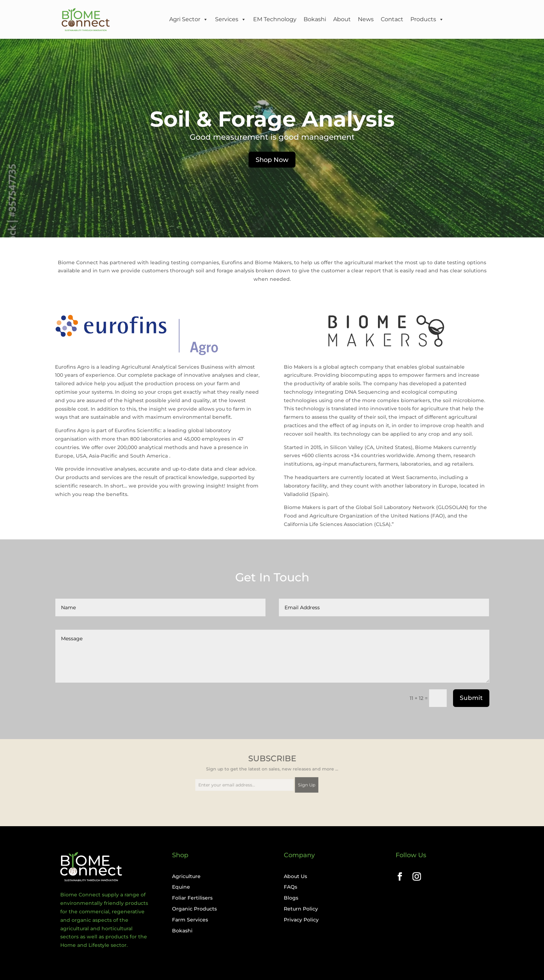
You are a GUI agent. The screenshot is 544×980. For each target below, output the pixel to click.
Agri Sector (189, 19)
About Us (295, 876)
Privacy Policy (301, 920)
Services (231, 19)
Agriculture (186, 876)
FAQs (291, 887)
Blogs (291, 898)
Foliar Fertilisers (192, 898)
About (342, 19)
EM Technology (275, 19)
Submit (471, 698)
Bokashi (315, 19)
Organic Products (194, 909)
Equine (181, 887)
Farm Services (190, 920)
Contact (392, 19)
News (366, 19)
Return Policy (301, 909)
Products (427, 19)
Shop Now (272, 160)
